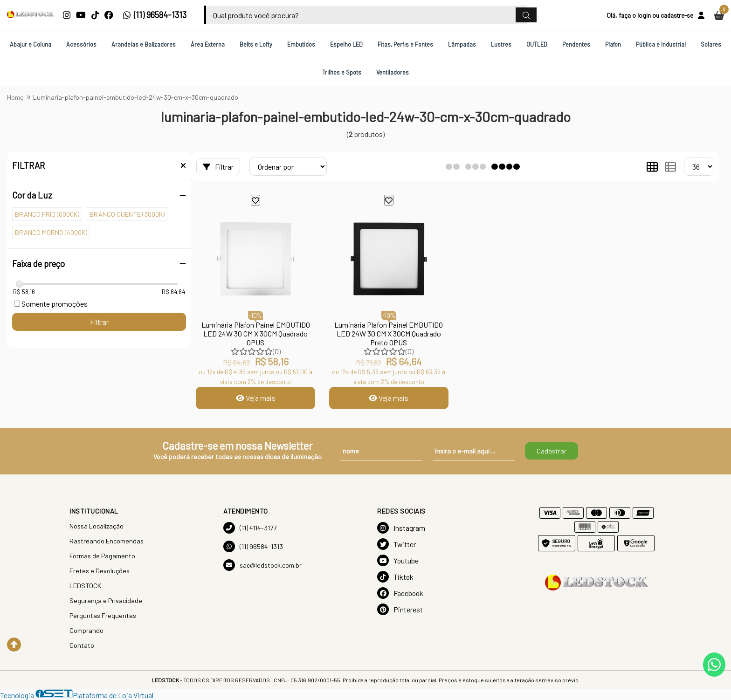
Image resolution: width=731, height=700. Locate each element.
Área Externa (208, 44)
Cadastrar (552, 451)
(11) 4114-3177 (250, 528)
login (644, 15)
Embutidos (301, 44)
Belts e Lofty (256, 44)
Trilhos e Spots (342, 72)
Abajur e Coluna (31, 44)
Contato (82, 645)
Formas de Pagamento (102, 556)
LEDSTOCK (85, 586)
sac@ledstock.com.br (262, 565)
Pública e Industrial (661, 44)
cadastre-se (677, 15)
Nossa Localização (97, 526)
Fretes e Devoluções (100, 571)
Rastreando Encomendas (107, 541)
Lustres (501, 44)
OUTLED (537, 44)
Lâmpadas (462, 44)
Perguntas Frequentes (103, 615)
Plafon (613, 44)
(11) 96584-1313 (155, 15)
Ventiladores (393, 72)
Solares (711, 44)
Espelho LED (346, 44)
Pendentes (576, 44)
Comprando (86, 630)
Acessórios (81, 44)
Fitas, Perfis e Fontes (405, 44)
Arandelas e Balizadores (144, 44)
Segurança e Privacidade (106, 600)
